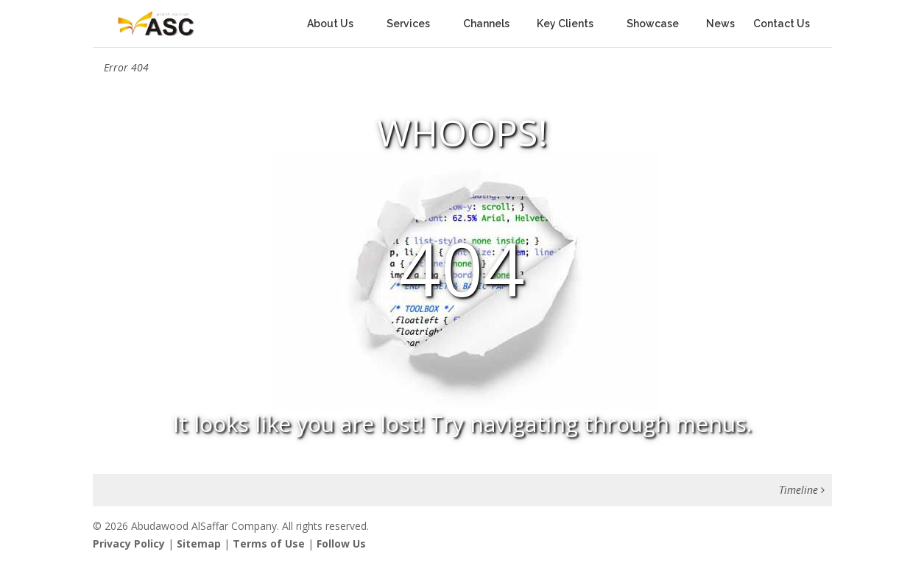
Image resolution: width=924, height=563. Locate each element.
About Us (330, 24)
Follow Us (341, 543)
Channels (491, 24)
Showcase (657, 24)
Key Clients (565, 24)
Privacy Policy (129, 543)
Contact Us (782, 24)
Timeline (802, 490)
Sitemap (199, 543)
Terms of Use (269, 543)
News (720, 24)
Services (408, 24)
